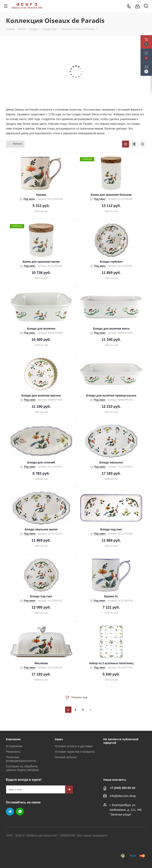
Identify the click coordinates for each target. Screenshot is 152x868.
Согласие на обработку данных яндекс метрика (22, 768)
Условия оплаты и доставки (74, 746)
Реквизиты (13, 752)
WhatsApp (20, 812)
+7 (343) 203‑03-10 (122, 788)
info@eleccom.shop (123, 796)
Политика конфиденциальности (21, 759)
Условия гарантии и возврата (75, 752)
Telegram (10, 812)
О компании (14, 746)
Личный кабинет (66, 757)
